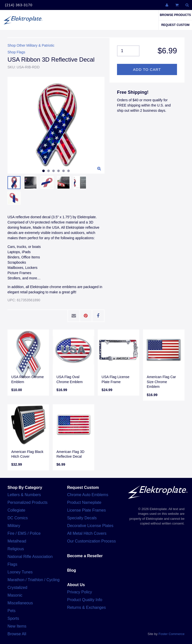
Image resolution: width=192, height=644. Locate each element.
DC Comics (18, 518)
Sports (13, 618)
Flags (12, 564)
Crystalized (17, 588)
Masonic (15, 595)
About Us (76, 585)
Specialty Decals (82, 518)
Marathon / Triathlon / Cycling (33, 580)
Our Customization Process (91, 541)
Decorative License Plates (90, 526)
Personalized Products (27, 502)
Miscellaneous (20, 603)
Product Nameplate (84, 502)
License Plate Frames (86, 510)
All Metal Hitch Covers (87, 533)
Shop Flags (16, 52)
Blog (71, 570)
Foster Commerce (171, 634)
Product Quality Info (85, 600)
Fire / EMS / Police (24, 533)
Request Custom (175, 25)
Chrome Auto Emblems (88, 495)
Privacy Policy (79, 592)
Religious (16, 549)
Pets (11, 611)
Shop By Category (25, 487)
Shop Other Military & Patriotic (31, 45)
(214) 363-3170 (19, 5)
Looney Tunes (20, 572)
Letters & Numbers (24, 495)
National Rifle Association (30, 557)
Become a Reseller (85, 556)
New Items (17, 626)
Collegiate (16, 510)
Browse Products (175, 15)
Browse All (17, 634)
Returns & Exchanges (86, 607)
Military (14, 526)
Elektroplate (23, 20)
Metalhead (17, 541)
